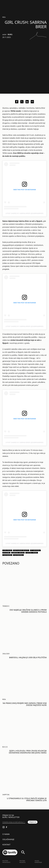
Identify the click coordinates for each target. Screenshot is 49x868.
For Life (10, 230)
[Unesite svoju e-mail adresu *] (14, 822)
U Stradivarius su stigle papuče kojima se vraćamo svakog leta (27, 799)
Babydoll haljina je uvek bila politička (28, 657)
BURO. (10, 34)
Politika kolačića (22, 862)
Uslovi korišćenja (38, 862)
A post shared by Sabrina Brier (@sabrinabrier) (24, 213)
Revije (5, 747)
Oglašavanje (8, 839)
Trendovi (6, 606)
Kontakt (6, 845)
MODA (4, 17)
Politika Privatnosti (6, 862)
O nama (6, 834)
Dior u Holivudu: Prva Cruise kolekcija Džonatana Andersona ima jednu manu (28, 752)
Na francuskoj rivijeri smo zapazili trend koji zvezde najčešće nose (25, 704)
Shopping (6, 795)
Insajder (6, 654)
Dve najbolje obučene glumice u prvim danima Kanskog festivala (28, 611)
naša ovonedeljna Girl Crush (23, 135)
